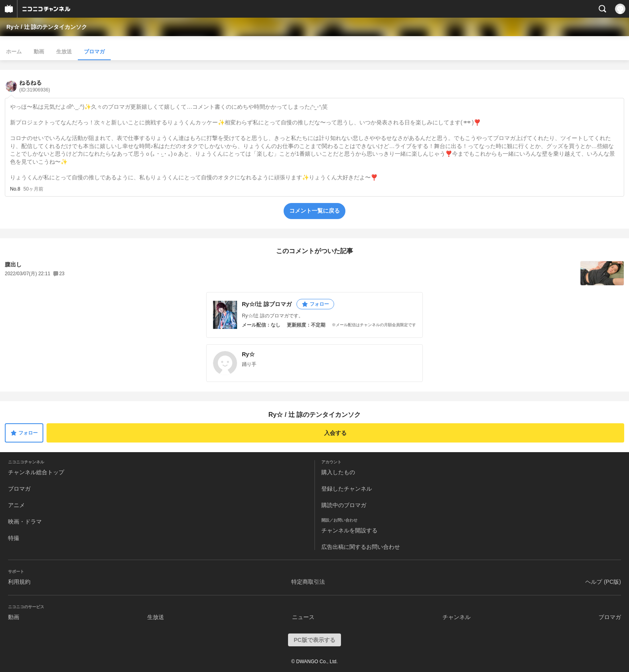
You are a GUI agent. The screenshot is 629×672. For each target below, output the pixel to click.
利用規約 (19, 582)
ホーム (14, 52)
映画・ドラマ (25, 522)
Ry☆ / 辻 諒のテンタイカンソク (47, 27)
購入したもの (338, 472)
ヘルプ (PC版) (603, 582)
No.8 (15, 189)
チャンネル (457, 617)
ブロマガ (94, 52)
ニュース (303, 617)
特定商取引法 (308, 582)
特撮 (14, 538)
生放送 (64, 52)
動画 (39, 52)
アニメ (16, 505)
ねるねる (35, 86)
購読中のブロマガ (344, 505)
